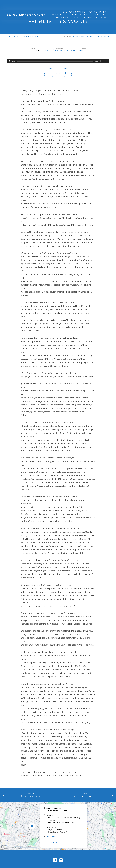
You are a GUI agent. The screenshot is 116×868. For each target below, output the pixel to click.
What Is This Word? (31, 27)
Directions (50, 833)
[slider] (55, 52)
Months (105, 27)
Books (85, 27)
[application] (58, 52)
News (103, 8)
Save (65, 65)
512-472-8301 (51, 827)
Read (51, 65)
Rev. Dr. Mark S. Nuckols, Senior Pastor (59, 41)
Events (102, 2)
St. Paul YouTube (61, 8)
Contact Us (57, 5)
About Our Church (78, 2)
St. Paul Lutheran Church (26, 5)
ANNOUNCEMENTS (98, 5)
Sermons (93, 2)
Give (67, 5)
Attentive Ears (30, 787)
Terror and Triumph (86, 787)
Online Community (79, 5)
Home (64, 2)
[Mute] (100, 52)
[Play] (10, 52)
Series (76, 27)
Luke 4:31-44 (84, 41)
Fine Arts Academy (90, 8)
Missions (75, 8)
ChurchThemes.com (74, 859)
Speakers (94, 27)
